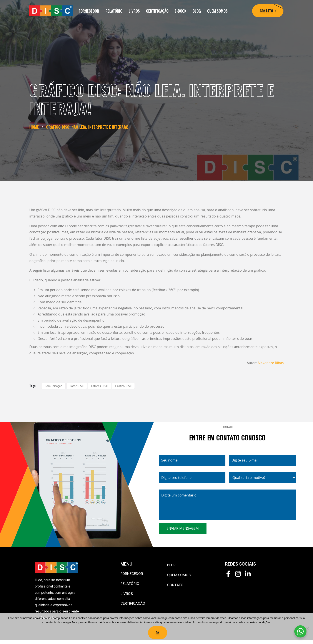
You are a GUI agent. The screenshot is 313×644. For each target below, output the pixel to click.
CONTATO (175, 585)
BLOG (197, 11)
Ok (158, 633)
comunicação (53, 386)
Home (35, 127)
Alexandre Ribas (271, 363)
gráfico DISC (123, 386)
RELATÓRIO (114, 11)
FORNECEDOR (89, 11)
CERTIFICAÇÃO (157, 11)
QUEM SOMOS (217, 11)
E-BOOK (181, 11)
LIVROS (134, 11)
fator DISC (77, 386)
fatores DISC (99, 386)
